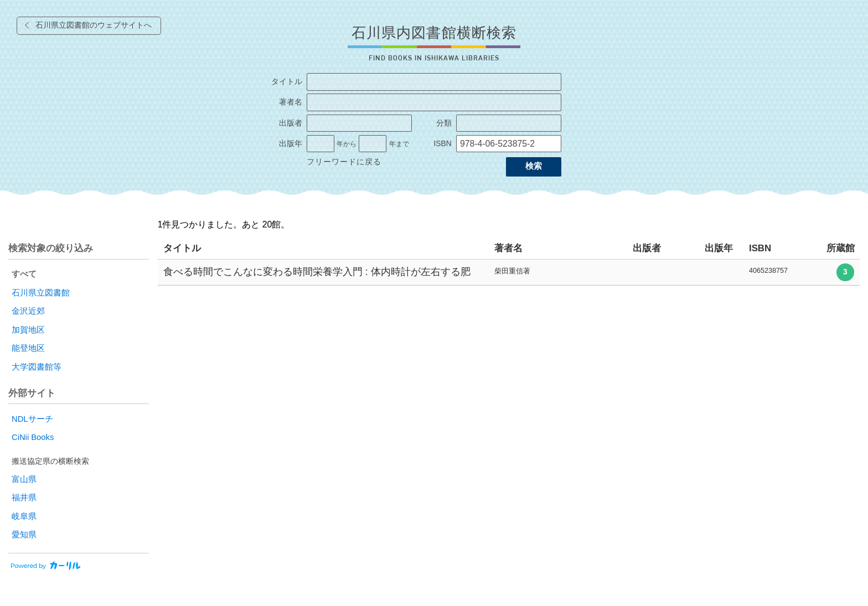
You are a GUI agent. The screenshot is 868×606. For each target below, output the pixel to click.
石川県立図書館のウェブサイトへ (94, 25)
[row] (509, 273)
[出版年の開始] (321, 144)
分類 (444, 123)
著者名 (291, 102)
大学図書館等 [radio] (37, 367)
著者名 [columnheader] (508, 248)
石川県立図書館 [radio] (41, 293)
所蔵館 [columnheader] (841, 248)
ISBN (442, 144)
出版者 (291, 123)
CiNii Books (33, 437)
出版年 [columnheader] (719, 248)
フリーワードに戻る (344, 162)
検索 (534, 166)
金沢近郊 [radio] (28, 311)
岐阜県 (24, 516)
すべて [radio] (24, 274)
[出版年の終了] (373, 144)
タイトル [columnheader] (182, 248)
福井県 (24, 498)
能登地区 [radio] (28, 348)
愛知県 (24, 535)
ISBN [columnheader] (760, 248)
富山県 (24, 479)
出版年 (291, 144)
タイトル (287, 82)
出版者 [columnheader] (647, 248)
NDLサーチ (32, 419)
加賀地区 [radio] (28, 330)
